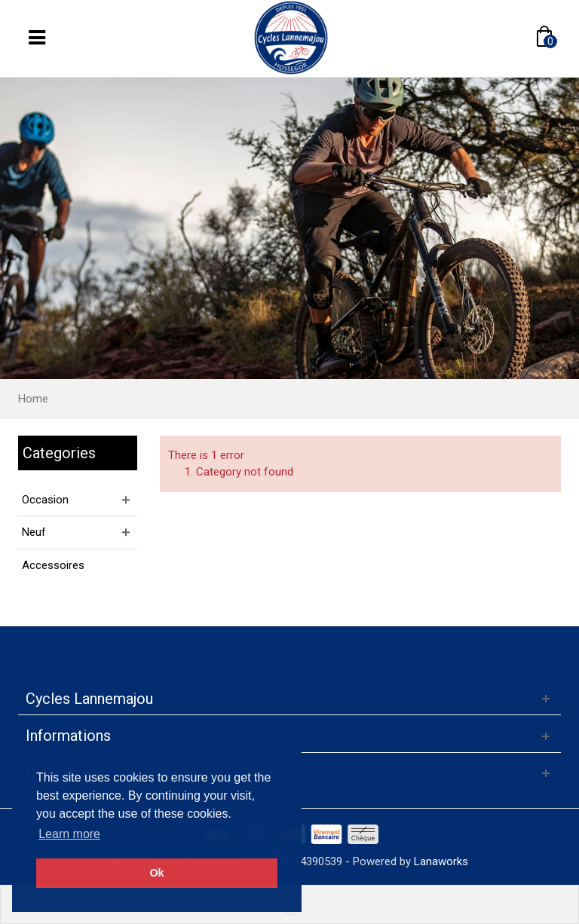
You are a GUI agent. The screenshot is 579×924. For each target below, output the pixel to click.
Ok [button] (156, 873)
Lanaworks (441, 861)
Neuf (34, 532)
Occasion (45, 500)
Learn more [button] (69, 834)
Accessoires (53, 565)
